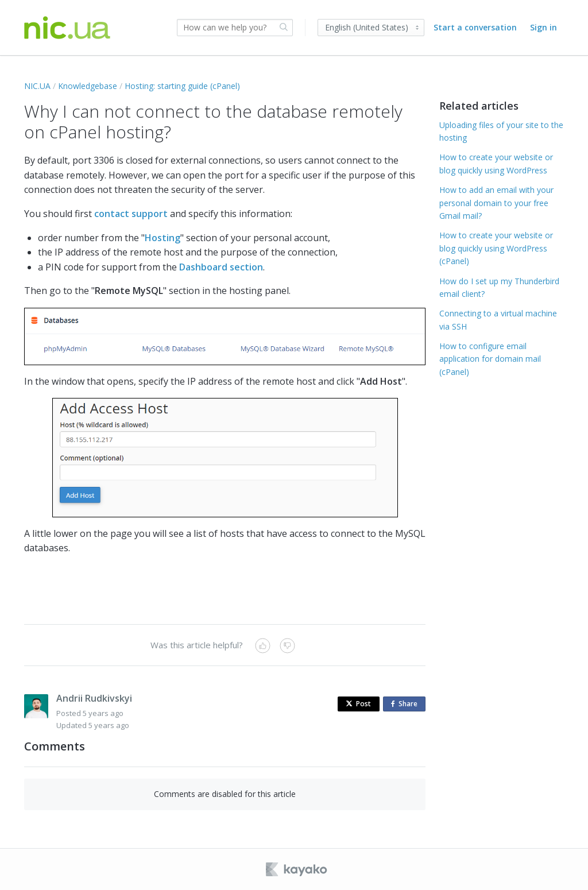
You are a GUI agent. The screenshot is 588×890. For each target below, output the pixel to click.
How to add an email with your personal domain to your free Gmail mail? (496, 203)
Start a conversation (475, 27)
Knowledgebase (88, 86)
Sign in (543, 27)
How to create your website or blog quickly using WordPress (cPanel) (496, 248)
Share (407, 704)
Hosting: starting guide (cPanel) (182, 86)
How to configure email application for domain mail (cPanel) (490, 359)
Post (358, 704)
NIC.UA (37, 86)
